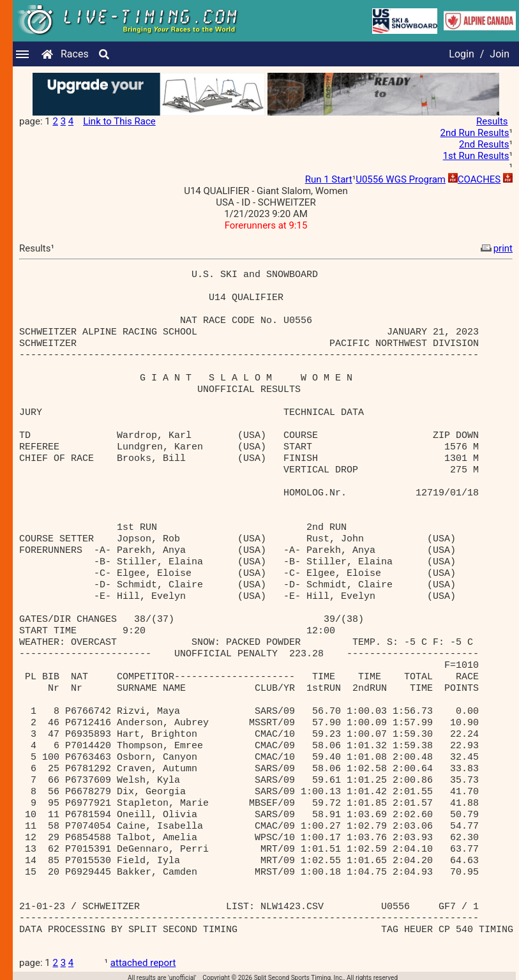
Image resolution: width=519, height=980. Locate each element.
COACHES (479, 179)
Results (492, 121)
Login (461, 54)
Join (500, 54)
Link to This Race (119, 121)
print (495, 248)
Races (75, 54)
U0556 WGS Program (401, 179)
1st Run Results (476, 156)
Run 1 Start (329, 179)
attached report (143, 963)
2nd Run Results (475, 133)
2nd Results (484, 144)
